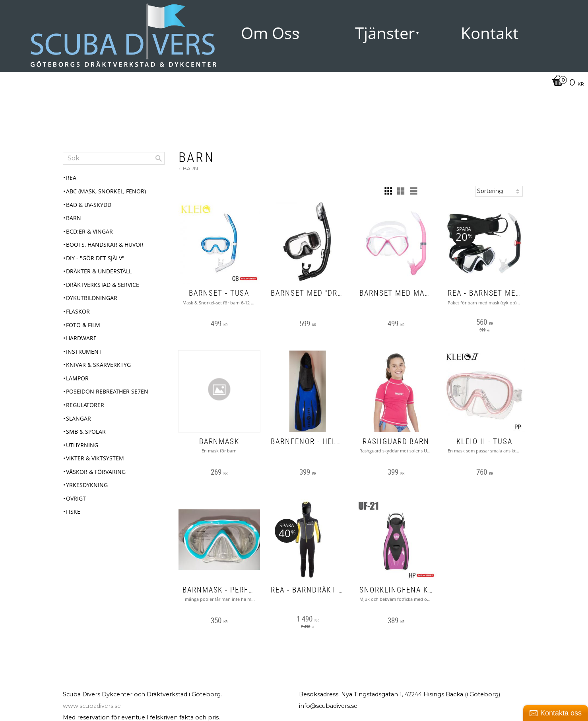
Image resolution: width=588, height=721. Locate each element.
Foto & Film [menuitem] (83, 325)
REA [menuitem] (71, 178)
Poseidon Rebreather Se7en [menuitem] (107, 391)
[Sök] (159, 158)
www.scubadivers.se (92, 706)
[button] (388, 191)
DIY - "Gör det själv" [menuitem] (95, 258)
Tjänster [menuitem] (385, 33)
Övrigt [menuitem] (76, 498)
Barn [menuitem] (74, 218)
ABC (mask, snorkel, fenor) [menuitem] (106, 191)
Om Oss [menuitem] (270, 33)
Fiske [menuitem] (73, 512)
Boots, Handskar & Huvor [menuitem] (105, 245)
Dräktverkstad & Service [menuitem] (103, 285)
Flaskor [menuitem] (78, 311)
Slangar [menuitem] (79, 418)
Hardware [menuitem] (81, 338)
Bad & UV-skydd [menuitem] (89, 205)
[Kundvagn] (566, 83)
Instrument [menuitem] (84, 352)
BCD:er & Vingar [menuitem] (89, 231)
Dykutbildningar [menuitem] (92, 298)
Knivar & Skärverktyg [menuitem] (98, 365)
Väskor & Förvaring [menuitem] (96, 472)
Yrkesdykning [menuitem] (87, 485)
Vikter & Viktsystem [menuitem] (95, 458)
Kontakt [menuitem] (490, 33)
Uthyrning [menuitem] (82, 445)
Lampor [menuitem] (77, 378)
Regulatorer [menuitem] (85, 405)
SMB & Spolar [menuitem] (86, 432)
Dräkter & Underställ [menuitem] (99, 271)
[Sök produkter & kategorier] (114, 158)
